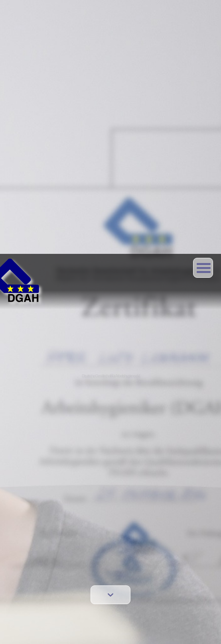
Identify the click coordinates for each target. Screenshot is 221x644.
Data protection (44, 524)
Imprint (34, 513)
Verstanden (186, 632)
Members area (43, 571)
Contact (35, 502)
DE (41, 490)
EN (29, 490)
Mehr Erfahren (25, 631)
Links (32, 535)
